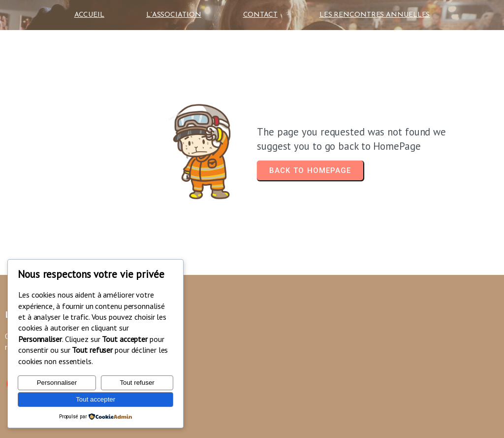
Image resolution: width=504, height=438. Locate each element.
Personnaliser (57, 383)
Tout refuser (137, 383)
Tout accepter (95, 399)
